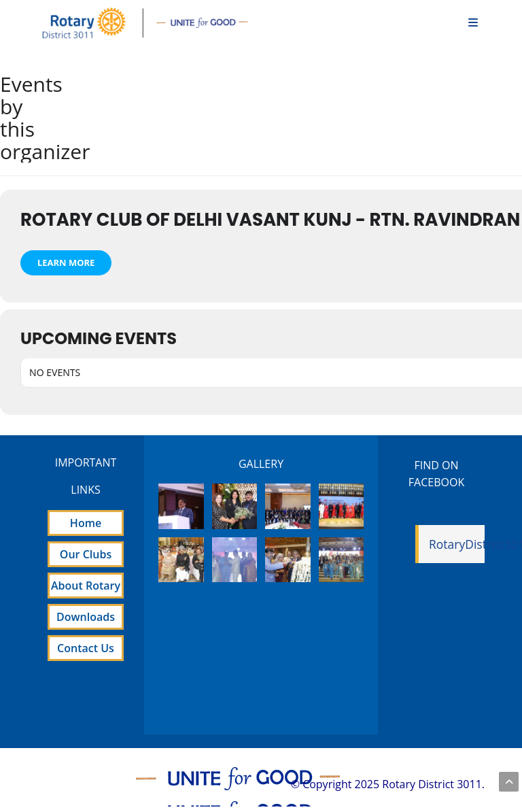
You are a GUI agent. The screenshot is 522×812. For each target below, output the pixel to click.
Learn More (66, 263)
